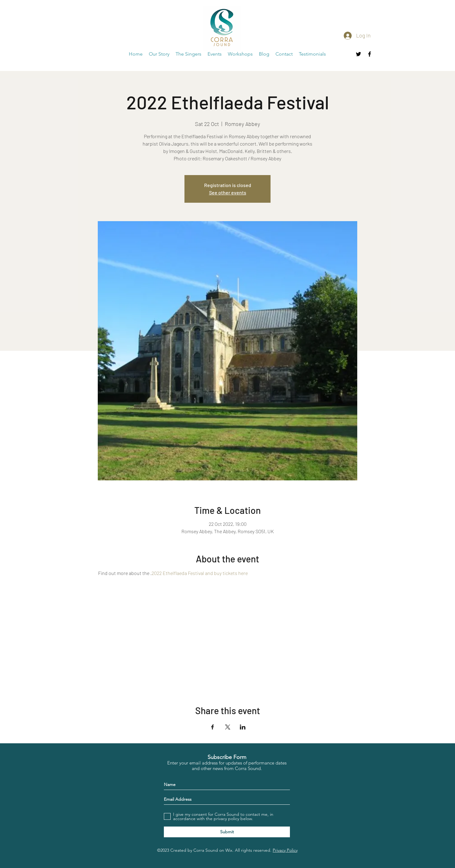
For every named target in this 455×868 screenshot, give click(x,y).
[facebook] (370, 54)
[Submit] (227, 832)
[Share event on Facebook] (213, 727)
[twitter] (358, 54)
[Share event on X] (228, 727)
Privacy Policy (285, 850)
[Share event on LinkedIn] (243, 727)
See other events (228, 192)
